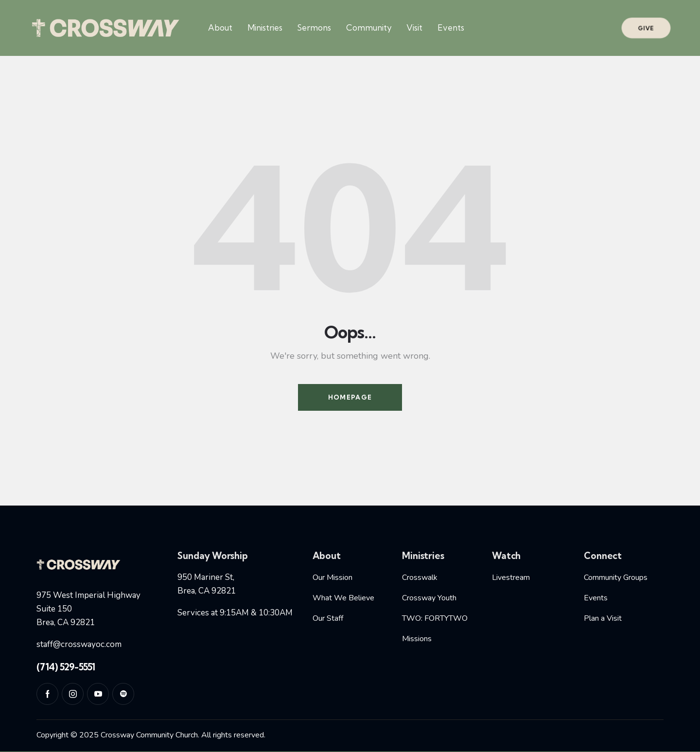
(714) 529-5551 (66, 667)
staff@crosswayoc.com (79, 644)
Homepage (350, 397)
